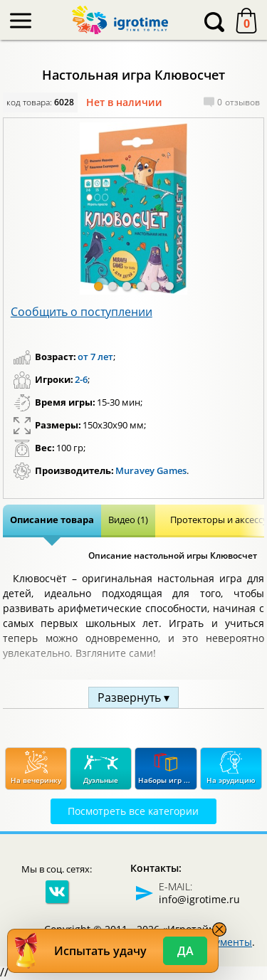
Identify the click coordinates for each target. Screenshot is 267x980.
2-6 (81, 379)
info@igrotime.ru (199, 899)
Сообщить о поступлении (82, 312)
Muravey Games (151, 470)
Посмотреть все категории (133, 811)
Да (185, 951)
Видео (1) (128, 520)
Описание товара (52, 520)
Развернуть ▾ (133, 697)
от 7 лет (95, 357)
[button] (98, 286)
